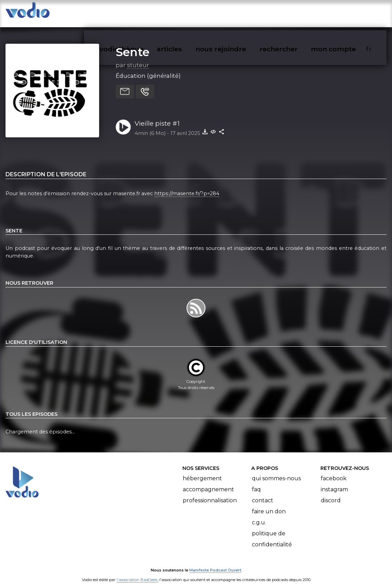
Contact (263, 494)
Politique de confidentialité (272, 532)
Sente (133, 45)
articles (185, 12)
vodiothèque (138, 12)
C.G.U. (259, 516)
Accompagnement (208, 483)
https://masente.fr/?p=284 (187, 187)
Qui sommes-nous (276, 472)
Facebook (334, 472)
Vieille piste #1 (157, 117)
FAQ (256, 483)
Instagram (334, 483)
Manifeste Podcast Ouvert (215, 563)
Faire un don (269, 505)
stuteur (138, 58)
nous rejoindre (235, 12)
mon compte (345, 12)
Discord (331, 494)
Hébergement (202, 472)
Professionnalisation (210, 494)
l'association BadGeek (137, 573)
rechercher (291, 12)
